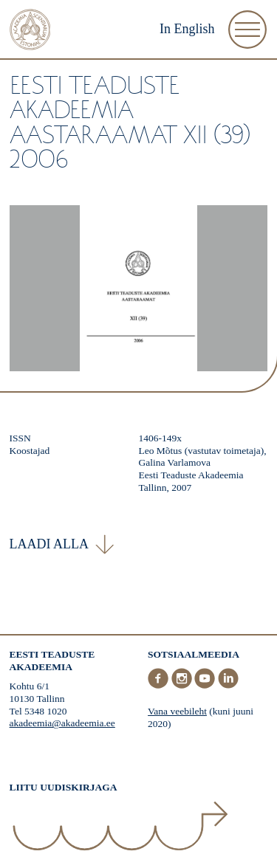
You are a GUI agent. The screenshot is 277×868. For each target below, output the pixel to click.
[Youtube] (206, 685)
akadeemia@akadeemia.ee (62, 723)
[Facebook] (160, 685)
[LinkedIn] (228, 685)
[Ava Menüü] (247, 30)
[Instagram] (183, 685)
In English (187, 29)
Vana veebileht (177, 711)
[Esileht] (30, 31)
